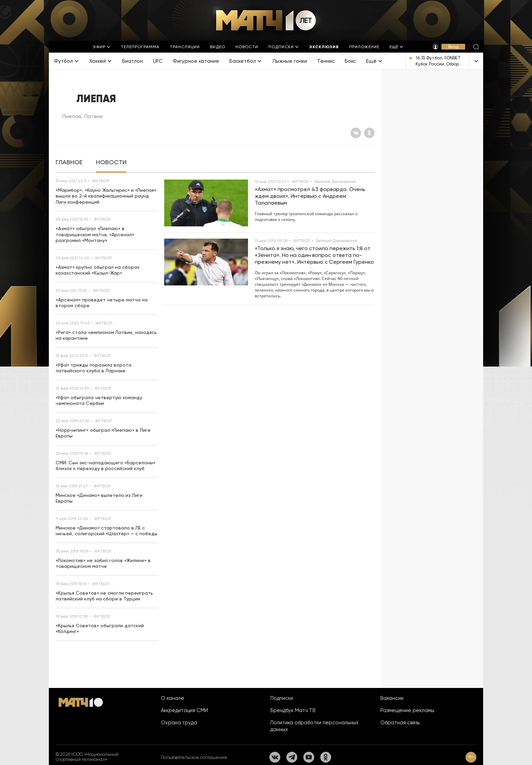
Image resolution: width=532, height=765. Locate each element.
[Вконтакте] (356, 133)
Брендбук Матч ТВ (293, 710)
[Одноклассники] (369, 133)
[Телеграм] (292, 757)
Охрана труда (179, 723)
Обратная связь (400, 723)
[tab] (69, 162)
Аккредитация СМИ (184, 710)
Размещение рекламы (407, 710)
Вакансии (392, 698)
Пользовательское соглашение (194, 757)
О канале (173, 698)
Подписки (282, 698)
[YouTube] (309, 757)
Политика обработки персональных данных (315, 726)
